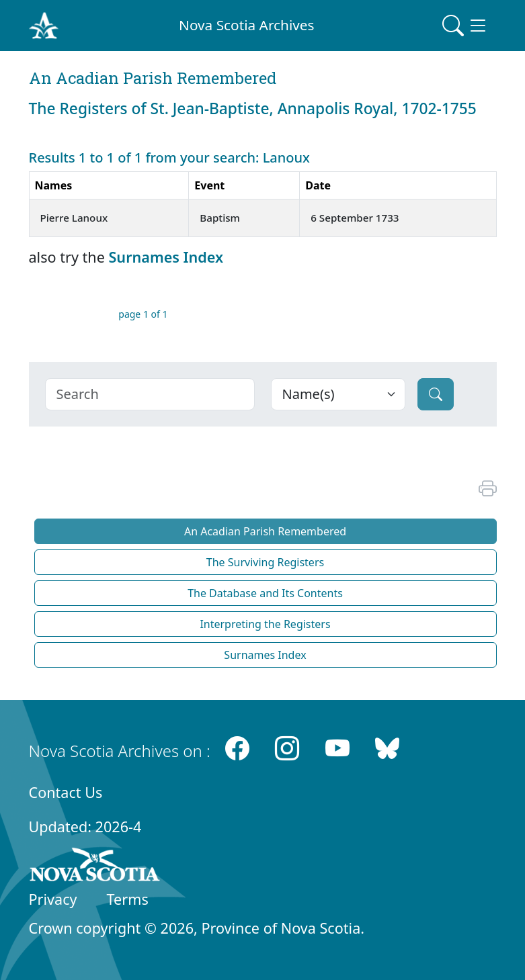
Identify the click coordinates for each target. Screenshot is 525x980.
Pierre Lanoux (74, 218)
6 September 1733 (355, 218)
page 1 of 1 (143, 314)
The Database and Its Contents (265, 593)
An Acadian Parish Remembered (265, 531)
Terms (128, 899)
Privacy (53, 899)
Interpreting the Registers (265, 624)
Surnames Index (166, 257)
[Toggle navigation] (465, 26)
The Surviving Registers (265, 562)
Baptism (220, 218)
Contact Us (66, 792)
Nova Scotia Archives (246, 25)
